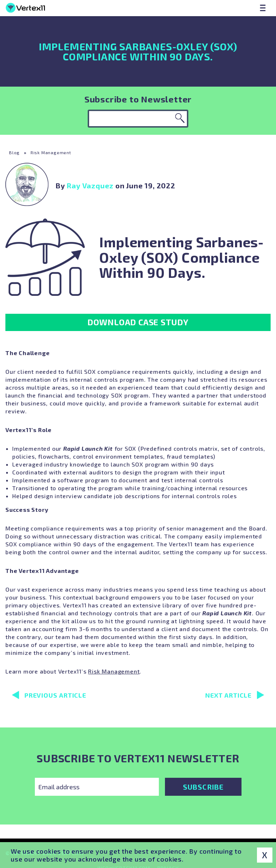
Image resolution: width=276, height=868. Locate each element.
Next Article (235, 695)
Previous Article (49, 695)
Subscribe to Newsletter (138, 99)
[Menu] (263, 8)
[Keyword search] (138, 119)
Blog (14, 152)
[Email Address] (97, 787)
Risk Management (51, 152)
